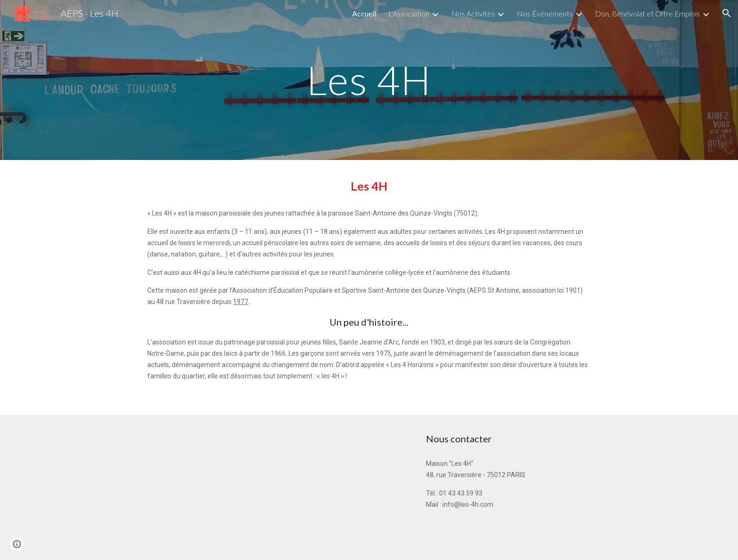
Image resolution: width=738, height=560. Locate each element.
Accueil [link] (364, 13)
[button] (727, 13)
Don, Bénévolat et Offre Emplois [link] (647, 13)
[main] (369, 80)
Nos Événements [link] (545, 13)
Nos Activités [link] (473, 13)
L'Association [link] (409, 13)
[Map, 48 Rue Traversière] (207, 488)
